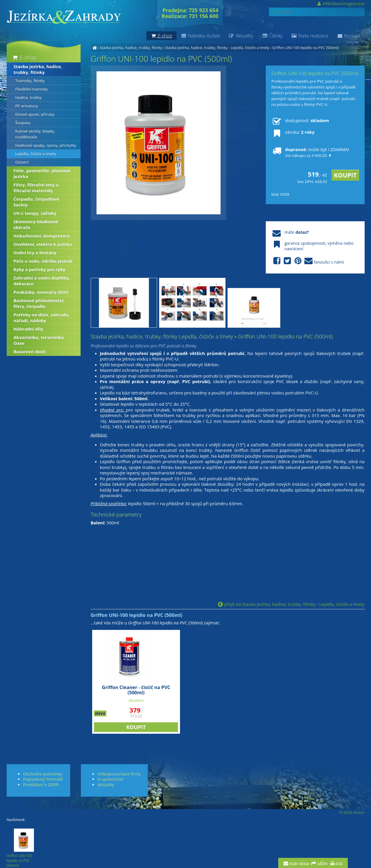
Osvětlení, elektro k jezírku (43, 244)
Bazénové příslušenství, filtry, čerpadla (39, 303)
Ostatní (22, 162)
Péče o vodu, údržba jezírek (43, 261)
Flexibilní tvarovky (32, 89)
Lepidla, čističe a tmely (36, 154)
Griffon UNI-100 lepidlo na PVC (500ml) (305, 48)
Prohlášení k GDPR (41, 785)
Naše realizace (310, 36)
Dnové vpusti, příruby (35, 114)
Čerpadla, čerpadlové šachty (37, 202)
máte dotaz (299, 864)
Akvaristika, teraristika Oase (39, 340)
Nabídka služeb (200, 36)
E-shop (24, 57)
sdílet (322, 864)
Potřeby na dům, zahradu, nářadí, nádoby (42, 318)
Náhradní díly (28, 329)
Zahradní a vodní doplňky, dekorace (42, 281)
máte (290, 232)
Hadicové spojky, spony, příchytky (46, 145)
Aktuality (241, 36)
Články (272, 36)
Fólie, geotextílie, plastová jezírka (42, 173)
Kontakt (349, 36)
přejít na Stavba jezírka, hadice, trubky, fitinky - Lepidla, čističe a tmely (291, 604)
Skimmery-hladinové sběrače (36, 224)
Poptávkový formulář (43, 779)
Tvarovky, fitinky (30, 81)
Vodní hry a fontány (35, 253)
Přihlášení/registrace (340, 3)
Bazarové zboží (30, 351)
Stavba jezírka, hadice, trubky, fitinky (131, 48)
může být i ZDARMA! (310, 152)
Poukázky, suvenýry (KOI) (41, 292)
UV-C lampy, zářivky (35, 213)
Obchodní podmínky (42, 774)
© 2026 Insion (352, 812)
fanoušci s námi (308, 261)
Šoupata (23, 123)
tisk (339, 864)
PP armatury (27, 106)
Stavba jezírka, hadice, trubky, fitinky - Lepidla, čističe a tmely (217, 48)
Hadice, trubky (29, 97)
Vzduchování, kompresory (42, 236)
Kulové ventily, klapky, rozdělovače (35, 134)
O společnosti (110, 779)
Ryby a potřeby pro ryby (40, 269)
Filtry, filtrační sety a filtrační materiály (36, 188)
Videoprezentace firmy (119, 774)
